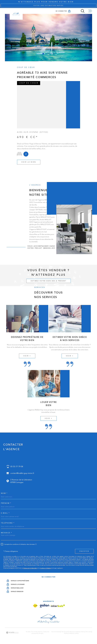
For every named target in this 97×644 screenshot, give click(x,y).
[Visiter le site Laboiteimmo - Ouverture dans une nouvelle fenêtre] (12, 633)
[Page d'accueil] (16, 14)
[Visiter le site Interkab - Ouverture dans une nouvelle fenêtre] (58, 606)
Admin (83, 632)
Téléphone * (8, 523)
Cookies (76, 633)
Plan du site (65, 632)
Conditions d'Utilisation (46, 568)
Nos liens (88, 632)
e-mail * (5, 513)
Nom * (4, 493)
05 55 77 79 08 (17, 467)
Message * (7, 533)
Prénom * (6, 503)
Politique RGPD (68, 633)
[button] (43, 54)
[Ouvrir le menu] (90, 11)
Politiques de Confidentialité (30, 568)
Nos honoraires (56, 632)
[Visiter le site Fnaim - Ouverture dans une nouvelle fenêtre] (35, 606)
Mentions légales (75, 632)
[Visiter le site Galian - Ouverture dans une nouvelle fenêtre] (45, 606)
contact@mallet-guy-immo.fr (22, 473)
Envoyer (84, 551)
